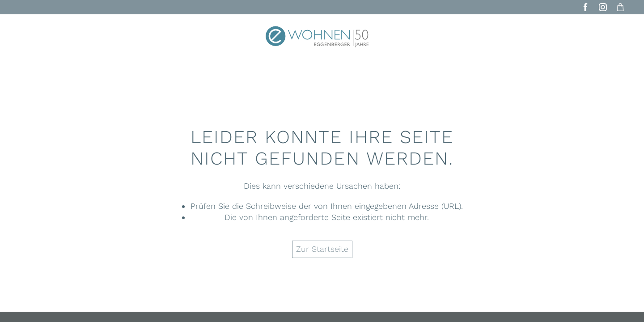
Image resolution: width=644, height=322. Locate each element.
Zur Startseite (322, 249)
